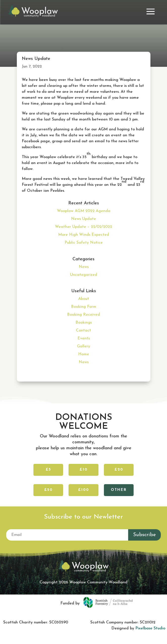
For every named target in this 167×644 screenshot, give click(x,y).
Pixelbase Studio (150, 628)
